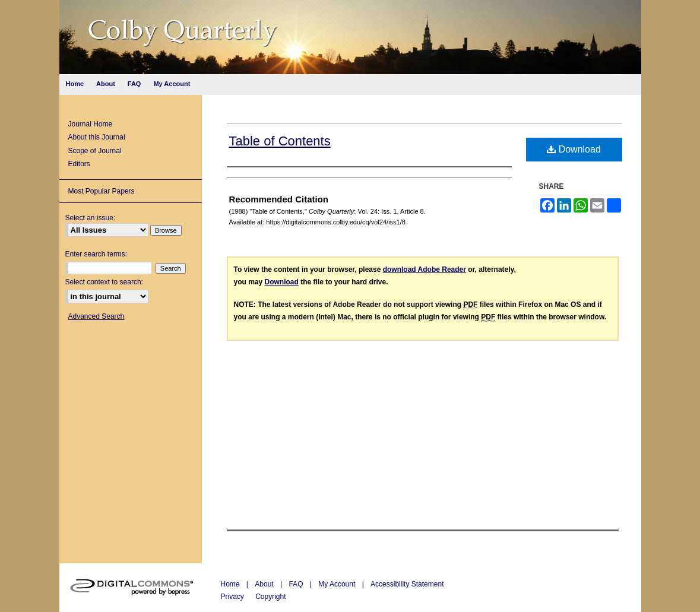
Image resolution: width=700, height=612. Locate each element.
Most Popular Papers (102, 191)
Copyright (270, 597)
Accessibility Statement (407, 584)
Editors (79, 164)
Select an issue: (91, 218)
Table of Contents (280, 141)
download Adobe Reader (425, 269)
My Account (338, 584)
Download (574, 149)
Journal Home (91, 124)
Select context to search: (104, 282)
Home (231, 584)
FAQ (297, 584)
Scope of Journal (95, 151)
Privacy (234, 597)
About (265, 584)
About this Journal (97, 137)
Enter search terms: (96, 254)
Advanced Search (96, 316)
